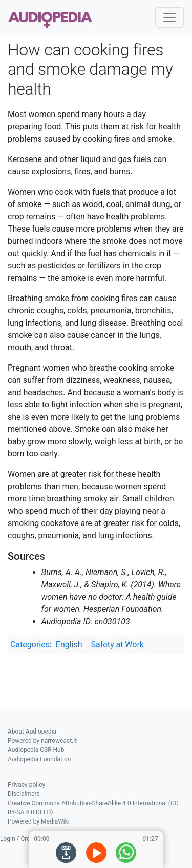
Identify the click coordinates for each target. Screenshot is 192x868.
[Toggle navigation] (169, 17)
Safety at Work (118, 644)
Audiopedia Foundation (39, 759)
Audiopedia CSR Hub (36, 750)
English (69, 644)
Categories (30, 644)
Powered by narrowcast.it (42, 741)
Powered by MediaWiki (39, 821)
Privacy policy (26, 785)
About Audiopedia (32, 732)
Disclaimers (24, 794)
